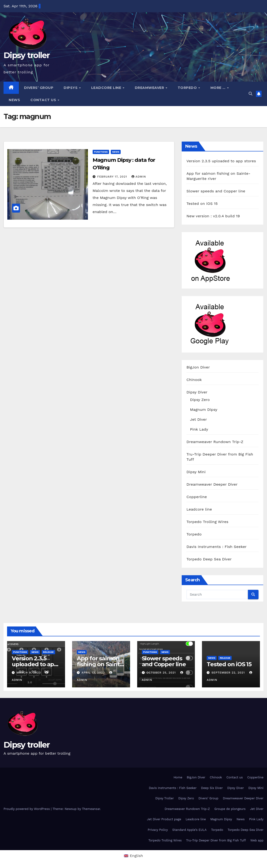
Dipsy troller (27, 55)
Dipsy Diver (197, 392)
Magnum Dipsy (204, 410)
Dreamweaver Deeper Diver (212, 484)
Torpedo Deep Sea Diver (209, 559)
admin (139, 177)
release (48, 652)
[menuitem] (133, 856)
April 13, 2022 (94, 673)
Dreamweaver (150, 88)
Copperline (197, 497)
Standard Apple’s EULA (189, 830)
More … (219, 88)
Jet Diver (198, 419)
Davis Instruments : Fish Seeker (216, 547)
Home (178, 777)
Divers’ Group (39, 88)
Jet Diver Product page (164, 819)
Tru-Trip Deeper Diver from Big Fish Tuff (216, 840)
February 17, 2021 (113, 177)
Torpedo (188, 88)
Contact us (44, 100)
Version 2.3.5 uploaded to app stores (221, 161)
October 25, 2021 (162, 673)
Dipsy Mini (196, 472)
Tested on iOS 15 (202, 204)
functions (101, 152)
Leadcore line (107, 88)
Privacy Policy (158, 830)
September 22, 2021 (229, 673)
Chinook (194, 380)
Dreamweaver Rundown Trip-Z (215, 442)
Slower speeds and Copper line (216, 191)
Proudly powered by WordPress (27, 809)
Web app (257, 840)
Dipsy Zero (200, 400)
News (14, 100)
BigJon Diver (198, 367)
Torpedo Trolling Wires (207, 522)
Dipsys (71, 88)
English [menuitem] (136, 856)
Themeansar (91, 809)
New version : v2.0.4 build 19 (213, 216)
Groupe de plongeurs (230, 809)
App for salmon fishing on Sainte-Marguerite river (101, 664)
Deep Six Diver (212, 788)
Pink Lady (199, 429)
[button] (251, 94)
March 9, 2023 (29, 673)
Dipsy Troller (164, 798)
